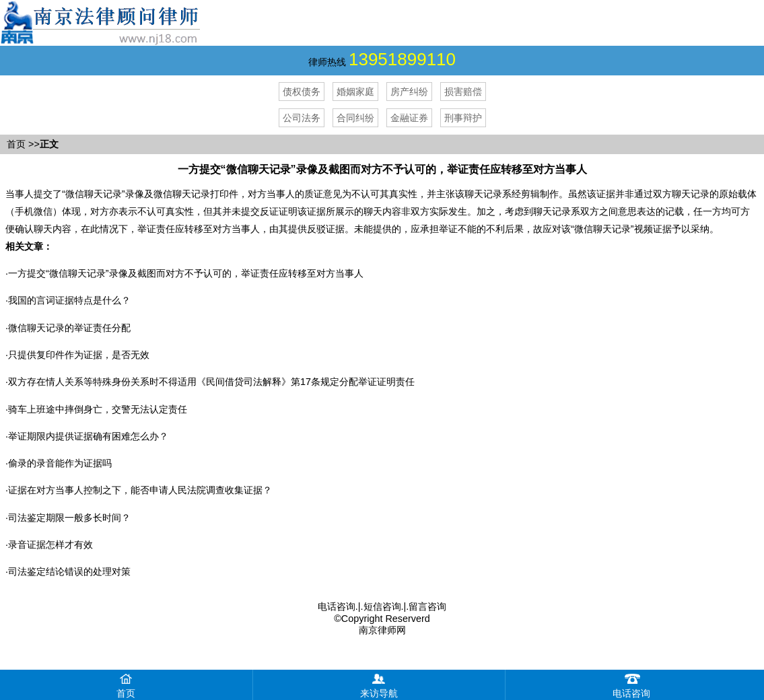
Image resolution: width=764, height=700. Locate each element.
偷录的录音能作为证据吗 (60, 463)
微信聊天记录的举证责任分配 (69, 328)
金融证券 (409, 118)
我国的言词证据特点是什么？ (69, 300)
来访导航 (379, 684)
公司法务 (302, 118)
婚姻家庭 (355, 92)
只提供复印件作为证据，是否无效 (79, 355)
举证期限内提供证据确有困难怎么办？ (88, 436)
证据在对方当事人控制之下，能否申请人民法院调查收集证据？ (140, 490)
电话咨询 (337, 606)
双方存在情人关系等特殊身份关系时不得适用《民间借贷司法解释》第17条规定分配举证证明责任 (211, 382)
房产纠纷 (409, 92)
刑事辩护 (463, 118)
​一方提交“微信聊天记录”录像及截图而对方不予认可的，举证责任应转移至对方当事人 (186, 273)
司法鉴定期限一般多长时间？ (69, 518)
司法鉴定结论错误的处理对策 (69, 571)
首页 (16, 144)
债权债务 (302, 92)
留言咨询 (427, 606)
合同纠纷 (355, 118)
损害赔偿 (463, 92)
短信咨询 (382, 606)
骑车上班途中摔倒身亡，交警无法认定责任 (98, 409)
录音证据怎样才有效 (50, 545)
